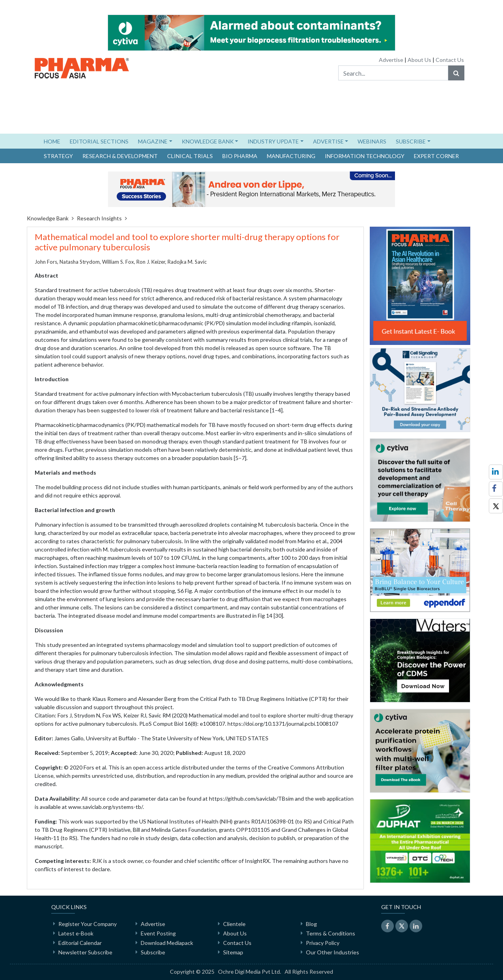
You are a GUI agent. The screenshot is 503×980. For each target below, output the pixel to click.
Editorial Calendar (80, 943)
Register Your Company (88, 924)
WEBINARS (372, 141)
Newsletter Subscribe (85, 952)
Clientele (234, 924)
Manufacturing (291, 156)
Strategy (58, 156)
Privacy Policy (323, 943)
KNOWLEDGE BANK (208, 141)
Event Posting (158, 933)
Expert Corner (436, 156)
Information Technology (365, 156)
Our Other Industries (333, 952)
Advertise (391, 60)
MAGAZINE (153, 141)
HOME (54, 141)
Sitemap (233, 952)
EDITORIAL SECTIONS (99, 141)
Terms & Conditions (331, 933)
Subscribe (153, 952)
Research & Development (120, 156)
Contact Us (450, 60)
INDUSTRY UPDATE (273, 141)
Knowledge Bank (48, 218)
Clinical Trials (190, 156)
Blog (311, 924)
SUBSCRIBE (411, 141)
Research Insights (99, 218)
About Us (419, 60)
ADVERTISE (328, 141)
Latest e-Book (76, 933)
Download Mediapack (167, 943)
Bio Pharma (240, 156)
